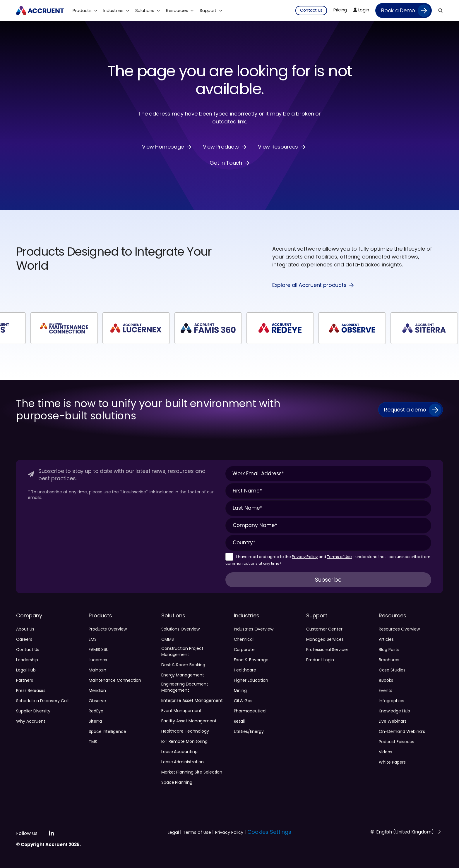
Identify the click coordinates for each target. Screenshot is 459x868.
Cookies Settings (269, 832)
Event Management (181, 711)
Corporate (244, 650)
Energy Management (183, 675)
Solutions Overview (180, 629)
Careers (24, 639)
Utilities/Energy (249, 731)
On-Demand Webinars (402, 731)
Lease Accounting (179, 752)
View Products (221, 147)
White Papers (392, 762)
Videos (386, 752)
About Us (25, 629)
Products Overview (108, 629)
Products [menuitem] (82, 10)
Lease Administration (183, 762)
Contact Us (28, 650)
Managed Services (325, 639)
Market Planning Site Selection (192, 772)
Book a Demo (398, 10)
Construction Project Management (182, 651)
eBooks (386, 680)
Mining (240, 690)
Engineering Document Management (185, 687)
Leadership (27, 660)
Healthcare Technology (185, 731)
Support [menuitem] (208, 10)
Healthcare (245, 670)
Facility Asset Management (189, 721)
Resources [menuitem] (177, 10)
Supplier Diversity (33, 711)
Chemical (244, 639)
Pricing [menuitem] (340, 10)
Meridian (97, 690)
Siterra (95, 721)
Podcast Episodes (396, 742)
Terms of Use (339, 557)
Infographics (391, 701)
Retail (239, 721)
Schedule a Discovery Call (42, 701)
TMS (93, 742)
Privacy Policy (305, 557)
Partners (25, 680)
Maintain (97, 670)
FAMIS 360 (99, 650)
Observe (97, 701)
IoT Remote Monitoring (184, 741)
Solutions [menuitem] (145, 10)
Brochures (389, 660)
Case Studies (392, 670)
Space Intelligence (107, 731)
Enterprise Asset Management (192, 700)
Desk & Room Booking (183, 665)
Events (386, 690)
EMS (93, 639)
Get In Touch (226, 163)
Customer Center (324, 629)
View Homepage (163, 147)
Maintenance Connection (115, 680)
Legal (175, 832)
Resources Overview (399, 629)
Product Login (320, 660)
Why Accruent (31, 721)
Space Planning (177, 782)
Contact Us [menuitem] (311, 10)
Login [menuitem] (361, 10)
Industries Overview (254, 629)
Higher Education (251, 680)
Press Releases (31, 690)
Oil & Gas (243, 701)
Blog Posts (389, 650)
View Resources (278, 147)
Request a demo (405, 410)
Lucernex (98, 660)
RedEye (96, 711)
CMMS (168, 639)
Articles (386, 639)
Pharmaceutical (250, 711)
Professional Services (327, 650)
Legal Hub (26, 670)
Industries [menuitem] (113, 10)
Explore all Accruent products (309, 285)
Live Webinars (393, 721)
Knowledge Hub (394, 711)
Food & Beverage (251, 660)
